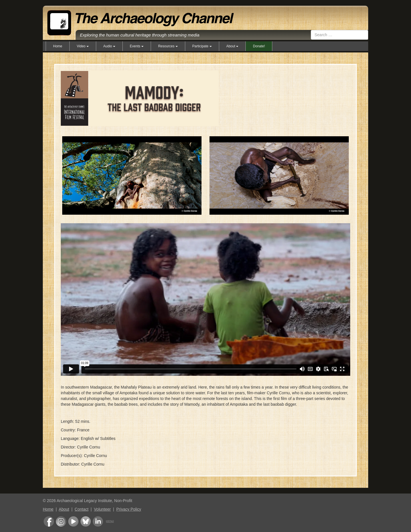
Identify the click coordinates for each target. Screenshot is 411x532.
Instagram (61, 521)
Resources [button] (168, 46)
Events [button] (137, 46)
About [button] (232, 46)
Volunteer (102, 509)
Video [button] (83, 46)
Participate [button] (202, 46)
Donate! (259, 46)
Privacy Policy (129, 509)
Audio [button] (109, 46)
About (64, 509)
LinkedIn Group (98, 521)
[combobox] (340, 35)
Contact (82, 509)
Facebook (49, 521)
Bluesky (86, 521)
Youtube (73, 521)
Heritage (110, 521)
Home (58, 46)
